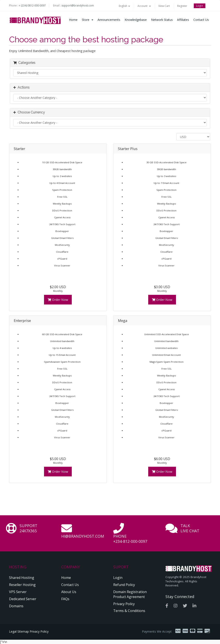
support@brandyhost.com (78, 5)
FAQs (65, 599)
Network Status (162, 20)
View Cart (164, 6)
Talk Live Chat (190, 528)
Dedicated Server (23, 599)
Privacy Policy (124, 604)
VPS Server (18, 592)
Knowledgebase (136, 20)
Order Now (58, 300)
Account (144, 6)
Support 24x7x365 (28, 528)
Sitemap (23, 631)
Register (182, 6)
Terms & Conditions (129, 611)
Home (73, 20)
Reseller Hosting (22, 585)
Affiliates (183, 20)
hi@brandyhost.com (83, 536)
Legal (13, 631)
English (124, 6)
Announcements (109, 20)
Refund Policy (124, 585)
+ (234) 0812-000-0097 (32, 5)
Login (200, 6)
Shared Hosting (22, 578)
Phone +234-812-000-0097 (130, 539)
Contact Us (201, 20)
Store (88, 20)
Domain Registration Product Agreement (130, 594)
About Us (69, 592)
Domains (16, 606)
